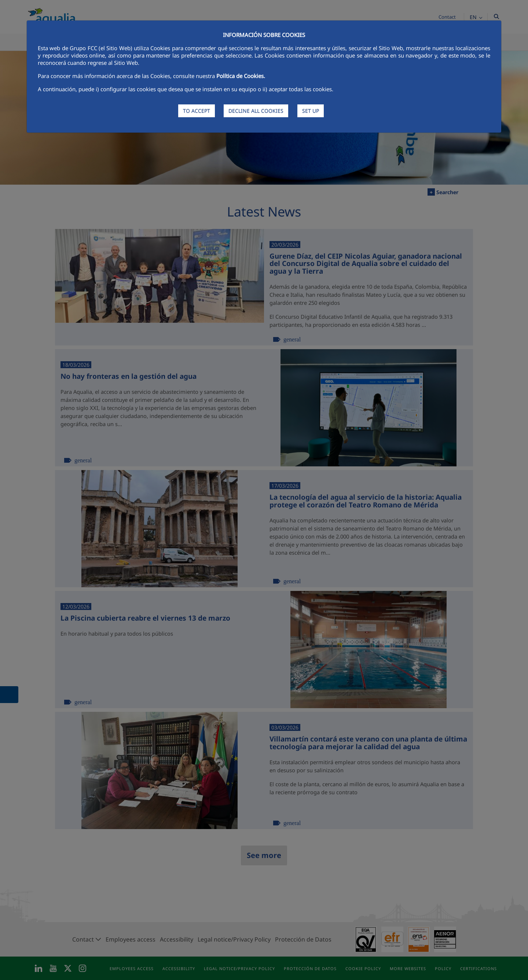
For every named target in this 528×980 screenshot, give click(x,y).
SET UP (311, 111)
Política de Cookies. (241, 76)
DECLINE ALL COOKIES (256, 111)
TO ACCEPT (197, 111)
